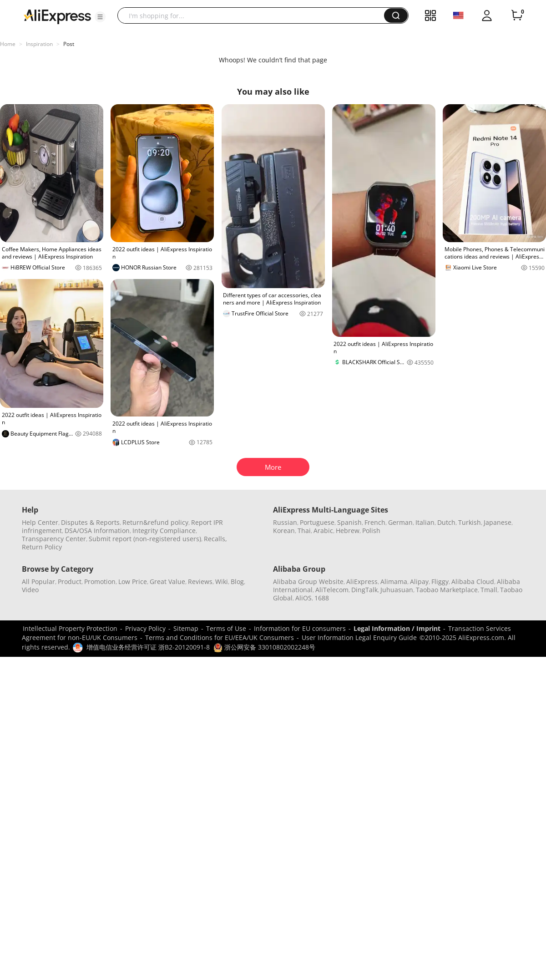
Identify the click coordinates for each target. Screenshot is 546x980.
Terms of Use (226, 628)
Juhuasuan (397, 590)
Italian (425, 522)
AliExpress (362, 581)
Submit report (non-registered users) (145, 539)
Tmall (489, 590)
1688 (322, 598)
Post (69, 44)
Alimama (394, 581)
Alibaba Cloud (473, 581)
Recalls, (215, 539)
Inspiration (39, 44)
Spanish (349, 522)
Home (8, 44)
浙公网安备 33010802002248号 (264, 647)
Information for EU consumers (300, 628)
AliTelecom (332, 590)
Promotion (100, 581)
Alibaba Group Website (308, 581)
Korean (284, 531)
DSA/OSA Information (97, 531)
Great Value (167, 581)
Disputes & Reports (90, 522)
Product (70, 581)
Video (30, 590)
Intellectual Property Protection (70, 628)
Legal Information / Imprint (397, 628)
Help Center (40, 522)
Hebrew (348, 531)
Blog (237, 581)
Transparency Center (54, 539)
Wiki (222, 581)
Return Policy (42, 547)
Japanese (498, 522)
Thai (304, 531)
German (400, 522)
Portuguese (317, 522)
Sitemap (186, 628)
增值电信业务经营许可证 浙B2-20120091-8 (148, 647)
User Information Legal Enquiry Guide (359, 637)
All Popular (38, 581)
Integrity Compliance (164, 531)
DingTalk (364, 590)
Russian (285, 522)
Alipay (419, 581)
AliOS (303, 598)
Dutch (446, 522)
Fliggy (440, 581)
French (375, 522)
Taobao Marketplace (447, 590)
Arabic (323, 531)
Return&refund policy (155, 522)
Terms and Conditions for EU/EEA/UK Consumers (220, 637)
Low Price (133, 581)
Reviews (200, 581)
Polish (371, 531)
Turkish (470, 522)
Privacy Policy (145, 628)
